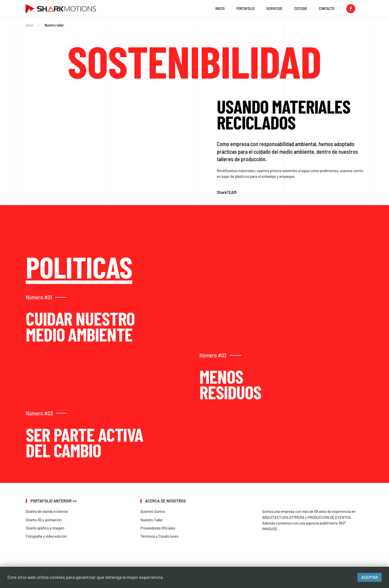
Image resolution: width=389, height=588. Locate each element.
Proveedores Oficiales (158, 528)
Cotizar (301, 8)
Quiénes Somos (153, 511)
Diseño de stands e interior (47, 511)
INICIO (220, 8)
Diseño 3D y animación (44, 520)
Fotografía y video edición (46, 536)
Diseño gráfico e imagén (45, 528)
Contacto (327, 8)
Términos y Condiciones (159, 536)
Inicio (30, 25)
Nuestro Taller (152, 520)
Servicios (274, 8)
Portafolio (245, 8)
